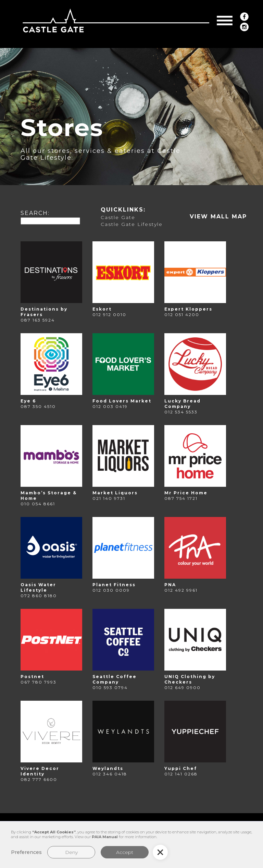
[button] (225, 21)
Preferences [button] (26, 852)
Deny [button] (71, 852)
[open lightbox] (218, 217)
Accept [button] (125, 852)
